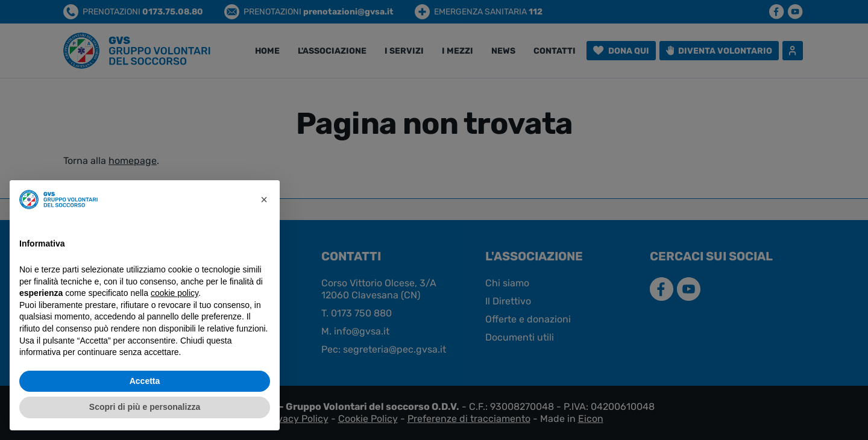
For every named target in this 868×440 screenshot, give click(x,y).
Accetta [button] (145, 381)
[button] (264, 200)
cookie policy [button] (175, 293)
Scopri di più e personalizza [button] (145, 407)
